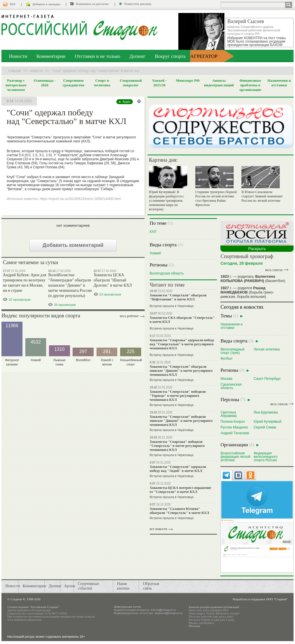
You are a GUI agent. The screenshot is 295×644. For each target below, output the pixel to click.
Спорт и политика (102, 83)
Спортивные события (88, 586)
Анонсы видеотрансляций (219, 83)
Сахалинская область (231, 386)
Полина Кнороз (232, 421)
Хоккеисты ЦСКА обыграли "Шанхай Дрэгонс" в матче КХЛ (113, 280)
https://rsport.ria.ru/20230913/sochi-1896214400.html (80, 199)
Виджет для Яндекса (201, 623)
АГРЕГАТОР (204, 56)
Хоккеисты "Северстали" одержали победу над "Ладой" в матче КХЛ (178, 469)
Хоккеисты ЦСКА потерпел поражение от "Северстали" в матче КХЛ (180, 490)
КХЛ (153, 232)
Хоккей (155, 253)
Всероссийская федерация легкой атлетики (235, 457)
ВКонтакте (222, 613)
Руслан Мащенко (234, 427)
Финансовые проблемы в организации (250, 85)
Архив (70, 586)
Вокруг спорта (170, 56)
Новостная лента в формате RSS (208, 610)
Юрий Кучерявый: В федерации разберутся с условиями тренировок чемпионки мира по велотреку (167, 201)
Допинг (137, 56)
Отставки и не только (97, 56)
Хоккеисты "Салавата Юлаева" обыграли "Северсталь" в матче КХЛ (179, 511)
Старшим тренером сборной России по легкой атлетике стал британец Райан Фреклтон (216, 198)
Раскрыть (257, 249)
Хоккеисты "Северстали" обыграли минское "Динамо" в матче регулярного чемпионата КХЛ (181, 371)
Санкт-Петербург (267, 379)
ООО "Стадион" (277, 599)
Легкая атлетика (266, 349)
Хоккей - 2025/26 (159, 83)
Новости (18, 56)
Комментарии (51, 56)
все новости (159, 529)
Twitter (210, 613)
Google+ (235, 613)
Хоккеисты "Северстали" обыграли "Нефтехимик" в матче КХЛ (178, 297)
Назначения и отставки (279, 83)
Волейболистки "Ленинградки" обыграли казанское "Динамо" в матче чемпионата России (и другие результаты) (70, 285)
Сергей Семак (265, 427)
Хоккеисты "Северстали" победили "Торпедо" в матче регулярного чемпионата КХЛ (178, 396)
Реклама (194, 626)
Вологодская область (167, 273)
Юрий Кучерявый (267, 421)
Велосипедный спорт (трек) (232, 351)
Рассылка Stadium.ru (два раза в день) (212, 620)
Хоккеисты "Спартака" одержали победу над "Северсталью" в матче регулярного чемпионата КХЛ (182, 344)
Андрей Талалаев (235, 433)
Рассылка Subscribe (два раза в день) (211, 617)
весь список (274, 270)
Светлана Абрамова (228, 414)
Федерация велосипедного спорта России (265, 457)
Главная (14, 71)
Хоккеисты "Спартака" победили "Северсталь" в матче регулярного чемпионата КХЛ (177, 446)
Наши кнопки (123, 586)
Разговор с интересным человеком (16, 85)
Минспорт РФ (188, 80)
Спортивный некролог (131, 83)
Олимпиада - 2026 (45, 83)
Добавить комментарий (73, 245)
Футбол (226, 358)
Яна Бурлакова (266, 412)
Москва (226, 379)
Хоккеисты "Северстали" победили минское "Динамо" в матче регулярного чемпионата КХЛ (181, 421)
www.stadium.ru (17, 620)
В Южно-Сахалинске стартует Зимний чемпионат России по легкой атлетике (262, 196)
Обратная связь (151, 586)
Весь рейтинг (129, 316)
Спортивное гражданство (74, 83)
